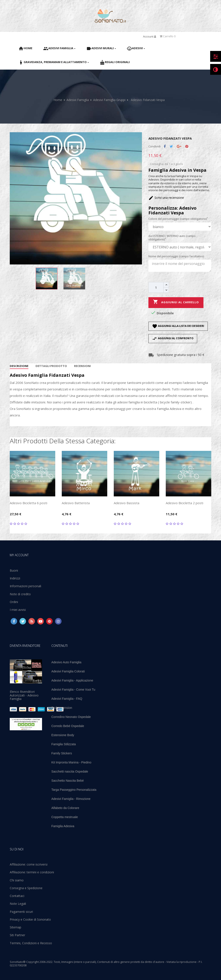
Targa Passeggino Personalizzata (74, 790)
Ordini (14, 602)
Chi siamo (17, 880)
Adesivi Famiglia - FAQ (67, 699)
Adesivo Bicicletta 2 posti (184, 503)
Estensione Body (63, 735)
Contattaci (17, 896)
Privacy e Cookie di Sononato (30, 919)
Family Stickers (62, 753)
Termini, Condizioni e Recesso (31, 943)
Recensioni (82, 366)
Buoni (14, 570)
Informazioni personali (25, 586)
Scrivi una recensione (166, 198)
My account (19, 555)
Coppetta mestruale (65, 817)
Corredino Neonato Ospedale (71, 717)
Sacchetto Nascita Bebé (67, 781)
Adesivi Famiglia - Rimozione (71, 799)
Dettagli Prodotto (51, 366)
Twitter (23, 621)
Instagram (58, 621)
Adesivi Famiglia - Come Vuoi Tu (73, 690)
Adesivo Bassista (127, 503)
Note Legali (18, 904)
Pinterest (187, 146)
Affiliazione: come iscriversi (29, 864)
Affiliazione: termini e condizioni (32, 872)
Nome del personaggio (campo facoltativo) (176, 256)
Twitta (171, 146)
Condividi (165, 146)
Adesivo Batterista (76, 503)
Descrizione (19, 366)
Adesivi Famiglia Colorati (68, 671)
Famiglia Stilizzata (64, 744)
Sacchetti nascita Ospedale (70, 771)
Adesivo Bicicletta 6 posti (28, 503)
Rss (32, 621)
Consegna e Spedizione (26, 888)
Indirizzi (15, 578)
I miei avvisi (18, 610)
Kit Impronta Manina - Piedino (71, 762)
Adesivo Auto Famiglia (66, 662)
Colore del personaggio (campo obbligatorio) (178, 219)
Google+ (179, 146)
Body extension (62, 708)
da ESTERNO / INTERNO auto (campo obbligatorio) (172, 238)
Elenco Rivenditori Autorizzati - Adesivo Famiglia (24, 695)
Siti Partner (17, 935)
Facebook (14, 621)
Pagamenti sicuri (21, 912)
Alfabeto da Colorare (65, 808)
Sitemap (15, 927)
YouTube (41, 621)
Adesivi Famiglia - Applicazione (72, 680)
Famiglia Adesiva (63, 826)
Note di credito (20, 594)
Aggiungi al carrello (176, 302)
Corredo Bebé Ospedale (68, 726)
